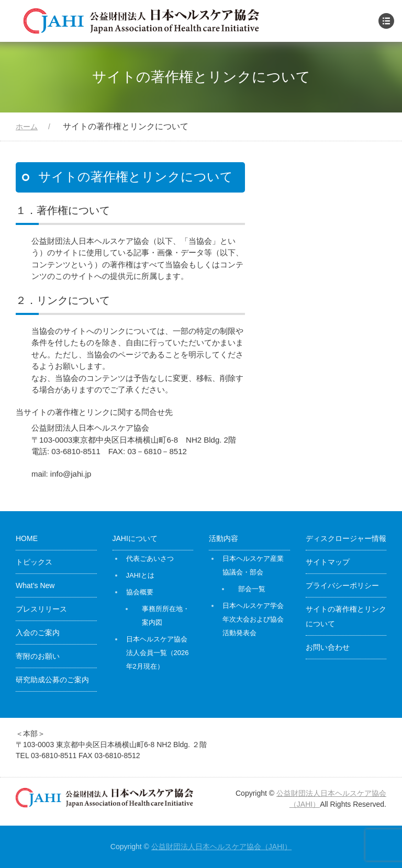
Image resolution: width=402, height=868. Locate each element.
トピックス (34, 562)
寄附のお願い (38, 656)
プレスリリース (41, 609)
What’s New (35, 585)
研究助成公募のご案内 (52, 680)
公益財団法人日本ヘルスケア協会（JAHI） (221, 847)
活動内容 (224, 538)
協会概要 (140, 592)
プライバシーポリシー (342, 585)
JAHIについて (135, 538)
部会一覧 (252, 589)
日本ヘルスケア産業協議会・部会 (253, 565)
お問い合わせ (328, 647)
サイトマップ (328, 562)
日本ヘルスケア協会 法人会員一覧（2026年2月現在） (158, 653)
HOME (27, 538)
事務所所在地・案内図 (166, 616)
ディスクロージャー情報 (346, 538)
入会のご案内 (38, 633)
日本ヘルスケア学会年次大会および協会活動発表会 (253, 619)
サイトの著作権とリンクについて (346, 616)
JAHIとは (140, 575)
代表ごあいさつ (150, 559)
